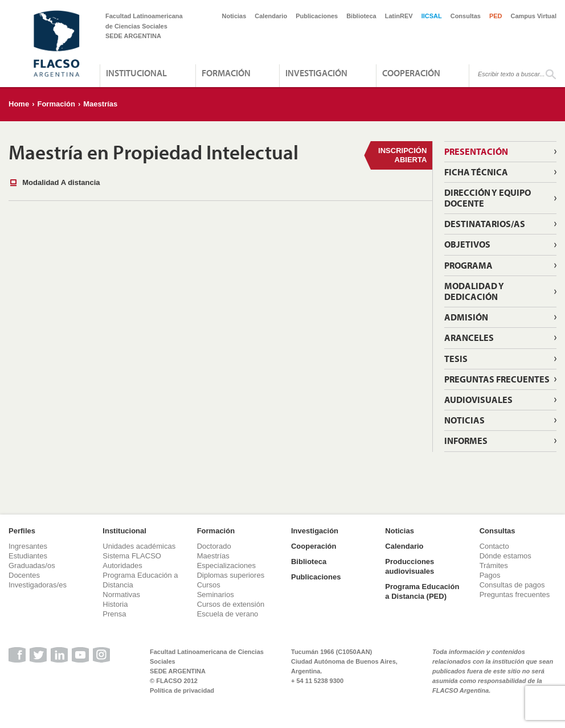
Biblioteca (361, 16)
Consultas (466, 16)
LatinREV (399, 16)
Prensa (114, 614)
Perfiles (22, 531)
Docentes (24, 575)
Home (19, 104)
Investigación (316, 73)
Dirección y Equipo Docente (488, 198)
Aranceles (469, 338)
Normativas (121, 595)
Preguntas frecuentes (497, 379)
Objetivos (467, 244)
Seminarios (216, 595)
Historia (115, 604)
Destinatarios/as (485, 224)
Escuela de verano (228, 614)
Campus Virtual (534, 16)
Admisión (466, 317)
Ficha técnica (476, 172)
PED (496, 16)
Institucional (136, 73)
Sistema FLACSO (132, 556)
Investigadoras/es (38, 585)
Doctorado (214, 546)
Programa (468, 265)
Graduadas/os (32, 565)
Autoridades (122, 565)
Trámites (494, 565)
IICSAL (432, 16)
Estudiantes (28, 556)
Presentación (476, 151)
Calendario (271, 16)
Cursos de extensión (231, 604)
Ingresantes (28, 546)
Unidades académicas (139, 546)
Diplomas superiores (231, 575)
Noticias (234, 16)
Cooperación (411, 73)
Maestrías (100, 104)
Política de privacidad (182, 690)
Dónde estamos (505, 556)
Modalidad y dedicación (474, 291)
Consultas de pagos (512, 585)
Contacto (494, 546)
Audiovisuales (478, 400)
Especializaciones (226, 565)
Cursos (209, 585)
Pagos (490, 575)
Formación (226, 73)
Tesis (456, 359)
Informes (466, 441)
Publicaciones (317, 16)
